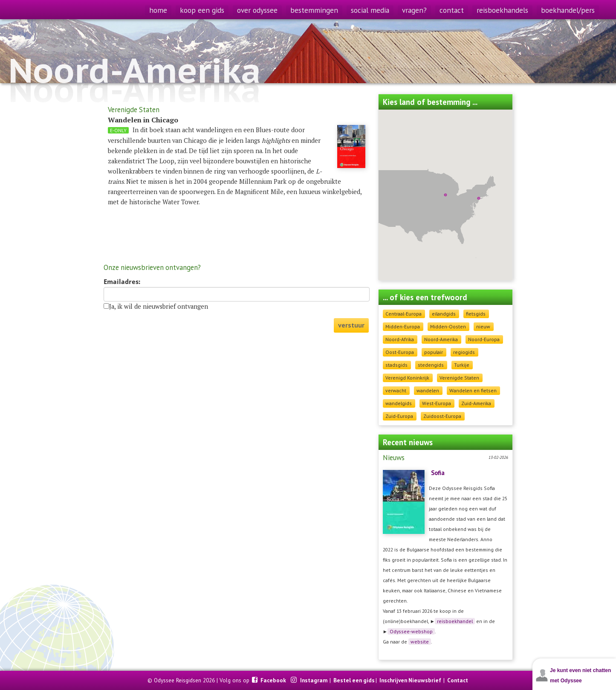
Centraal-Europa (403, 314)
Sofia (438, 473)
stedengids (431, 365)
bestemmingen (314, 10)
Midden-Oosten (448, 326)
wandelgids (399, 403)
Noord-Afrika (400, 339)
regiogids (464, 352)
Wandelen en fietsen (473, 390)
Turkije (462, 365)
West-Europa (437, 403)
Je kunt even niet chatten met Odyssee (580, 676)
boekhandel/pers (568, 10)
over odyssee (257, 10)
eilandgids (444, 314)
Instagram (314, 680)
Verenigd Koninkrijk (407, 378)
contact (452, 10)
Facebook (274, 680)
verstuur (351, 325)
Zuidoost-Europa (442, 416)
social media (370, 10)
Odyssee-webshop (411, 631)
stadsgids (396, 365)
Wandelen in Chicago (143, 120)
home (158, 10)
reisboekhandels (502, 10)
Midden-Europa (403, 326)
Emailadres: (122, 282)
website (420, 642)
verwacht (396, 390)
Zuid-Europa (399, 416)
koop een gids (202, 10)
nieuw (483, 326)
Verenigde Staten (459, 378)
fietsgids (476, 314)
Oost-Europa (400, 352)
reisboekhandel (455, 621)
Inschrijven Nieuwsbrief (410, 680)
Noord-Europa (484, 339)
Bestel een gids (354, 680)
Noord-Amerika (441, 339)
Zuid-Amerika (476, 403)
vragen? (414, 10)
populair (434, 352)
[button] (479, 198)
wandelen (428, 390)
